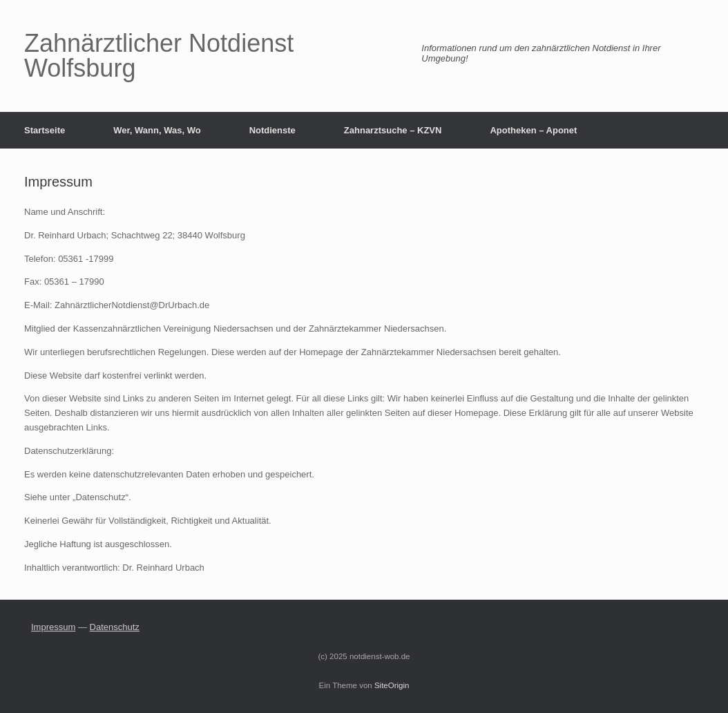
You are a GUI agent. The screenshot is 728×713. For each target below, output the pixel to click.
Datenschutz (115, 627)
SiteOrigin (392, 685)
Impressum (53, 627)
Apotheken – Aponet (533, 130)
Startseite (45, 130)
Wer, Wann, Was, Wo (157, 130)
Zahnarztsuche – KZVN (393, 130)
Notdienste (272, 130)
